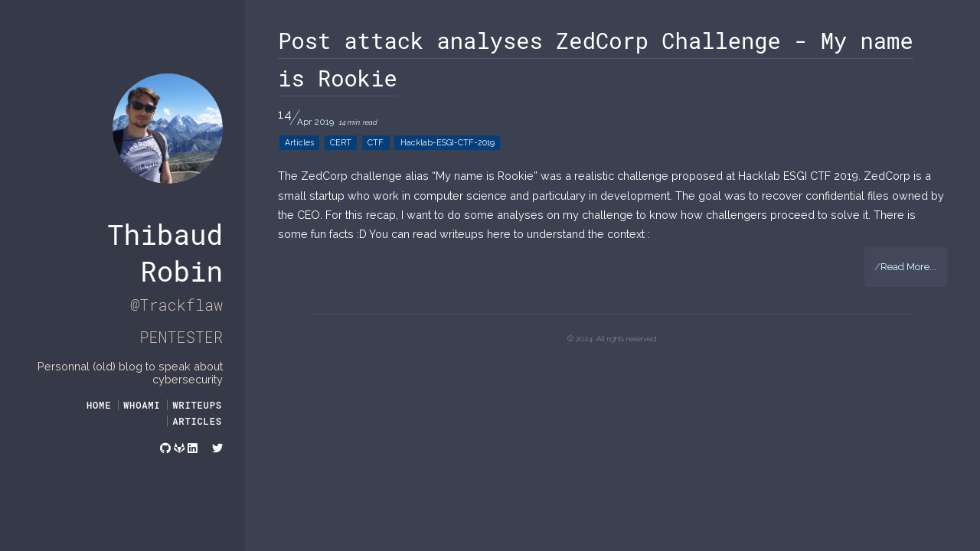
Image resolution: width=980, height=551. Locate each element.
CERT (341, 143)
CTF (376, 143)
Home (99, 405)
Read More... (905, 267)
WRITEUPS (197, 405)
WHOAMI (142, 405)
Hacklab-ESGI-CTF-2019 (448, 143)
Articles (299, 143)
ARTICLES (197, 421)
